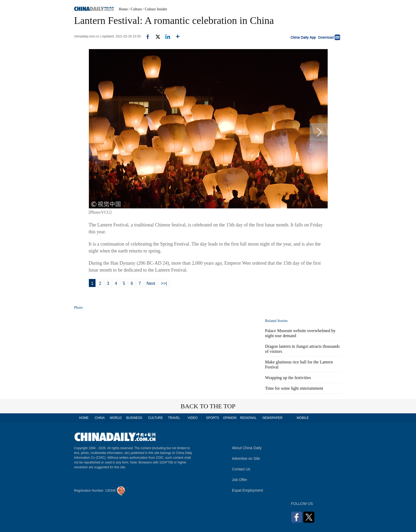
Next (151, 283)
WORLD (116, 418)
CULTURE (155, 418)
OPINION (230, 418)
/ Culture (135, 9)
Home (123, 9)
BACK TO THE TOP (208, 406)
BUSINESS (134, 418)
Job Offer (239, 480)
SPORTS (212, 418)
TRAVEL (174, 418)
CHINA (100, 418)
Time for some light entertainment (294, 388)
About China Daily (247, 448)
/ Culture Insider (155, 9)
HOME (84, 418)
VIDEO (192, 418)
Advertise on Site (246, 458)
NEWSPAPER (272, 418)
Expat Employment (248, 490)
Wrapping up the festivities (288, 378)
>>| (164, 283)
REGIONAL (248, 418)
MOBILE (303, 418)
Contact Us (241, 469)
